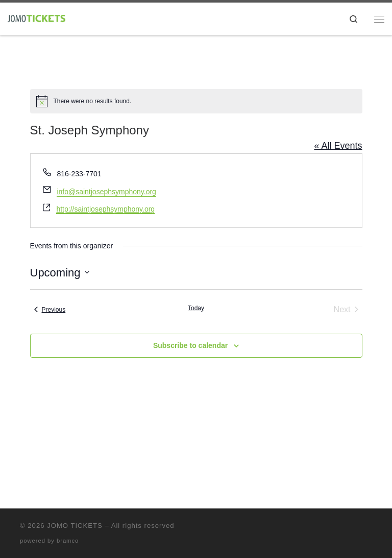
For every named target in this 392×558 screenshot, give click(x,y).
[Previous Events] (50, 310)
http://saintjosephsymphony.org (105, 209)
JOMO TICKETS (75, 526)
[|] (36, 18)
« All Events (338, 146)
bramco (68, 541)
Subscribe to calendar (190, 345)
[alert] (196, 101)
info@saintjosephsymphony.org (106, 192)
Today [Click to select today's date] (196, 308)
